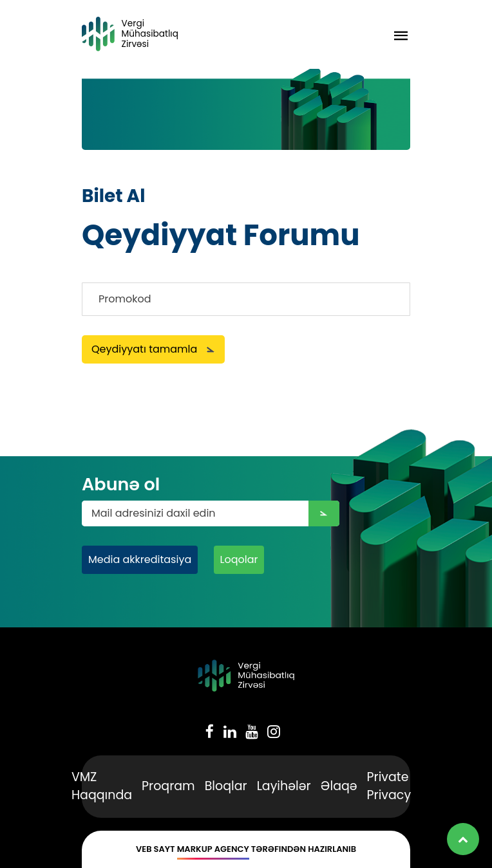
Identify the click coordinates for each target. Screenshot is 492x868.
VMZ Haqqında (102, 786)
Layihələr (284, 786)
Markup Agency (213, 849)
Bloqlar (226, 786)
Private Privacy (389, 786)
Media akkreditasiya (140, 559)
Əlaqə (339, 786)
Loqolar (239, 559)
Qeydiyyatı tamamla (153, 349)
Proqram (168, 786)
